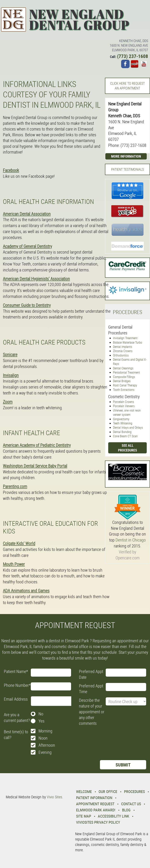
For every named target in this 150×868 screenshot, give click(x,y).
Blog (126, 810)
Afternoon (47, 745)
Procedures (134, 792)
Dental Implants (123, 347)
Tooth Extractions (124, 390)
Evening (45, 752)
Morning (45, 731)
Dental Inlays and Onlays (128, 427)
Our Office (108, 792)
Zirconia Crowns (123, 351)
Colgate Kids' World (19, 543)
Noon (43, 738)
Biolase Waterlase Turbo (128, 342)
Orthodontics (121, 355)
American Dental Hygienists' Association (36, 279)
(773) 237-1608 (133, 56)
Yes (41, 721)
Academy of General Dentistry (27, 246)
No (41, 714)
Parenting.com (15, 486)
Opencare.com (128, 558)
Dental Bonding (122, 432)
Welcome (84, 792)
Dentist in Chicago (131, 540)
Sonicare (10, 354)
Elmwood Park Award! (96, 810)
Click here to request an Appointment (127, 86)
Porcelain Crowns (124, 402)
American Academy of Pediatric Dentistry (37, 445)
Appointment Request (95, 804)
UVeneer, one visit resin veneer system (127, 413)
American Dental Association (27, 214)
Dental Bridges (122, 381)
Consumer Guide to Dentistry (27, 305)
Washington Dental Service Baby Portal (35, 466)
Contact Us (131, 804)
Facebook (11, 170)
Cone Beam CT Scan (125, 436)
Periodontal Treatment (127, 372)
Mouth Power (14, 564)
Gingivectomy (121, 419)
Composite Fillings (124, 377)
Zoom (8, 402)
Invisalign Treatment (125, 338)
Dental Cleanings (123, 368)
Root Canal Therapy (125, 385)
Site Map (84, 816)
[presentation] (108, 737)
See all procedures (128, 448)
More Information (126, 156)
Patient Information (94, 798)
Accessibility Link (114, 816)
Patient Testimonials (127, 169)
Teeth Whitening (123, 423)
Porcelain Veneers (124, 406)
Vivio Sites (54, 797)
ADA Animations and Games (26, 591)
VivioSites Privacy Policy (98, 822)
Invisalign (11, 375)
